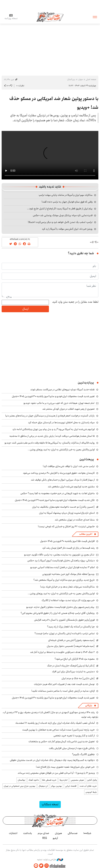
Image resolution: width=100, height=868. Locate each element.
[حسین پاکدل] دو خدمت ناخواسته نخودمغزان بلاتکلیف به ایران (63, 507)
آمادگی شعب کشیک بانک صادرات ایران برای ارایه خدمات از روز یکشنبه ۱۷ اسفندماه (55, 723)
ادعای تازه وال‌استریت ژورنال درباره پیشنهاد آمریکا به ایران (67, 513)
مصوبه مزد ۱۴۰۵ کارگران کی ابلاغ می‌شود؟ (75, 659)
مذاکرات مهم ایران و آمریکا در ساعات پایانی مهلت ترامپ (66, 195)
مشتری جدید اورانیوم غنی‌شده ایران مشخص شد (71, 487)
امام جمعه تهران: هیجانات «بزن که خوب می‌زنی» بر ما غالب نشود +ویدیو (59, 403)
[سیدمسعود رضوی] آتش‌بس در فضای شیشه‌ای (71, 640)
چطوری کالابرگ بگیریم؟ (83, 754)
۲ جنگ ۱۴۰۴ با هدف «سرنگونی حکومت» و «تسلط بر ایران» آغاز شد (62, 652)
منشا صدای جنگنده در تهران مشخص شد (75, 520)
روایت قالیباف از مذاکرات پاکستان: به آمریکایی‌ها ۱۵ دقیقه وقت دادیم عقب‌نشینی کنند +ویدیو (50, 443)
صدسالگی (73, 833)
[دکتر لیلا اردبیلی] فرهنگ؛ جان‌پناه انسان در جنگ (71, 666)
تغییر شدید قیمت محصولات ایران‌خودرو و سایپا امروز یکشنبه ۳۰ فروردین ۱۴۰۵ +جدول (53, 396)
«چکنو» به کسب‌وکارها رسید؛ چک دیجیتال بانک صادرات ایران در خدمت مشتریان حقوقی (52, 760)
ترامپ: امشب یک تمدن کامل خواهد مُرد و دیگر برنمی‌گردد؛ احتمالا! (60, 222)
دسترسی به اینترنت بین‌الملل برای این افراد (73, 672)
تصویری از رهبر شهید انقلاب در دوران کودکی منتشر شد (69, 409)
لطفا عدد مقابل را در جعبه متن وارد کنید (75, 302)
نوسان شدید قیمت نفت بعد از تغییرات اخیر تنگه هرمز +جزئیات (64, 684)
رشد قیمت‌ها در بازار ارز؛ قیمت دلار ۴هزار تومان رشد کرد (69, 548)
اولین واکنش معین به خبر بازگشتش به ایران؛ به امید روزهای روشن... (61, 450)
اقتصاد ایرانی (71, 786)
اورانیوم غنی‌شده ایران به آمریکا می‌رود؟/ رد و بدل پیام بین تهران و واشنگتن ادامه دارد (54, 429)
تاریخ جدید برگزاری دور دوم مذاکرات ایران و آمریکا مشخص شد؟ (64, 580)
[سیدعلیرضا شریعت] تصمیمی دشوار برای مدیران (71, 646)
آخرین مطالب (86, 534)
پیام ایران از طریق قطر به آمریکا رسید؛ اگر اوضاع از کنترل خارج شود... (60, 209)
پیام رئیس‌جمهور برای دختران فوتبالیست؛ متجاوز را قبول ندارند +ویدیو (60, 607)
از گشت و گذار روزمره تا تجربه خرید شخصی (74, 736)
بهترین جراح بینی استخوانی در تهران (19, 786)
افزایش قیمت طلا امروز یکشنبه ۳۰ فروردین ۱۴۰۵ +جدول (67, 541)
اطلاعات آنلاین (50, 17)
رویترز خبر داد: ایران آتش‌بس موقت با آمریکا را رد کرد (67, 229)
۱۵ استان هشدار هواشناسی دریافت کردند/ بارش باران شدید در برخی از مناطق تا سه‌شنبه (52, 436)
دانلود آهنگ (34, 780)
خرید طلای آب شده (88, 786)
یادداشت (28, 833)
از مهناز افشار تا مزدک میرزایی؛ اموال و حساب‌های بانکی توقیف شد (63, 480)
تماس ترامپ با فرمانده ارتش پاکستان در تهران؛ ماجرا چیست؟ (65, 633)
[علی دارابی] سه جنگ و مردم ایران (78, 678)
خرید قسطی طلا (49, 780)
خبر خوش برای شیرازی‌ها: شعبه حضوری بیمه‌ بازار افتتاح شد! (65, 767)
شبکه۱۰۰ (87, 833)
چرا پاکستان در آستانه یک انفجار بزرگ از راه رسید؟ (71, 627)
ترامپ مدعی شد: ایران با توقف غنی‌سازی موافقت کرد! (69, 466)
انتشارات (13, 833)
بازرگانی (89, 705)
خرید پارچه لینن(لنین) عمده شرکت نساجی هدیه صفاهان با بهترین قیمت (58, 730)
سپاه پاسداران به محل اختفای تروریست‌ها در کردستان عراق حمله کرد (61, 422)
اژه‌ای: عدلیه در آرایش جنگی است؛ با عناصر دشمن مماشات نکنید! (63, 691)
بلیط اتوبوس (91, 792)
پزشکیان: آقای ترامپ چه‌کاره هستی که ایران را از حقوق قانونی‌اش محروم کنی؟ (58, 613)
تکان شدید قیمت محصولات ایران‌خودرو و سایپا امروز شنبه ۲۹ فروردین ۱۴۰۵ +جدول (55, 500)
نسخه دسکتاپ (50, 804)
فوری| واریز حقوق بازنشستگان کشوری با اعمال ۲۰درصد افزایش (64, 620)
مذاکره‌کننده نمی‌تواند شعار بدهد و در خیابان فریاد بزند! (67, 587)
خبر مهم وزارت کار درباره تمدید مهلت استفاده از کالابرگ (68, 600)
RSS (45, 838)
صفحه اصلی (91, 79)
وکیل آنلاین (92, 780)
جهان (81, 79)
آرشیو (55, 838)
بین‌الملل (71, 79)
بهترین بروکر (56, 786)
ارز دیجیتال (43, 786)
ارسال (25, 309)
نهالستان (21, 780)
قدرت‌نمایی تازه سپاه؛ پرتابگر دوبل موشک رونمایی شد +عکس (63, 215)
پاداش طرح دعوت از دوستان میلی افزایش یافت (72, 748)
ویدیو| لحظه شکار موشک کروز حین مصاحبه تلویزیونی (68, 574)
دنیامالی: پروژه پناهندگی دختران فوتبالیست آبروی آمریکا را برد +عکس (61, 561)
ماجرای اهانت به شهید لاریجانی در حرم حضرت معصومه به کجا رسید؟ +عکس (58, 493)
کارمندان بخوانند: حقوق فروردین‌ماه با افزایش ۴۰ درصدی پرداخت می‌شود (59, 473)
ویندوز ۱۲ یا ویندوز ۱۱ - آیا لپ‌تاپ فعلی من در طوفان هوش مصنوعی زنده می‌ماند (56, 773)
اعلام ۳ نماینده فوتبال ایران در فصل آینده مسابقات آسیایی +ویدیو (62, 567)
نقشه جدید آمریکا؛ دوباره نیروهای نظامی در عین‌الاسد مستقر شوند (62, 390)
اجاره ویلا (64, 780)
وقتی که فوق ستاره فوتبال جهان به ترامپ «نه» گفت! (67, 202)
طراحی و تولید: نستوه (50, 860)
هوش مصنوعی (77, 780)
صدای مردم (43, 833)
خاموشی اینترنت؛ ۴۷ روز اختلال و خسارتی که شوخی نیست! (66, 526)
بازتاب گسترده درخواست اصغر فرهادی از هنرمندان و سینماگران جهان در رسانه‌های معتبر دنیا (50, 416)
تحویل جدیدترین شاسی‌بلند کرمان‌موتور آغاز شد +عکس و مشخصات (62, 741)
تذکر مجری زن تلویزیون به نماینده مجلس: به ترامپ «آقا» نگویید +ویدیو (59, 555)
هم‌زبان (58, 833)
